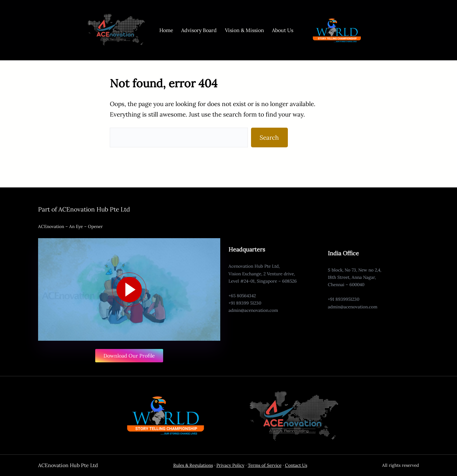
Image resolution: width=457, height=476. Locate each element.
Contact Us (296, 465)
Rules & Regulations (193, 465)
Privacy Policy (230, 465)
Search (269, 137)
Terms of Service (265, 465)
